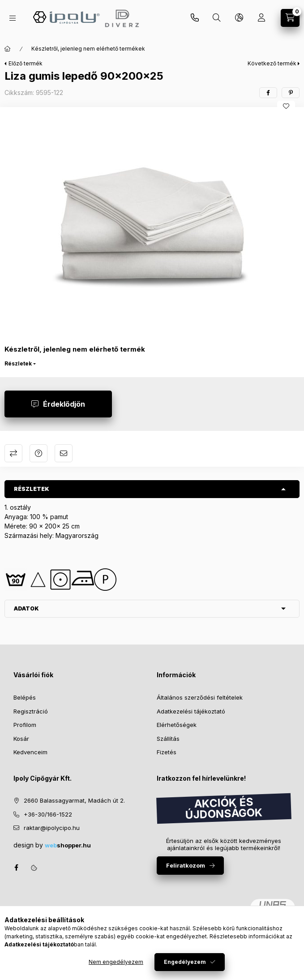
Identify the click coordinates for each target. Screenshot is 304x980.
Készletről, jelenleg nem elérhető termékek (88, 49)
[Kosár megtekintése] (290, 18)
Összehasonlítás (13, 453)
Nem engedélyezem (116, 962)
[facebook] (268, 93)
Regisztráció (31, 711)
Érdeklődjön (64, 404)
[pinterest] (291, 93)
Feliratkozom (186, 865)
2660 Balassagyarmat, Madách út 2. (74, 800)
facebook (16, 868)
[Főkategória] (8, 49)
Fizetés (167, 752)
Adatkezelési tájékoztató (191, 711)
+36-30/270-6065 (195, 18)
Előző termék (26, 63)
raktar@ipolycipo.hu (52, 828)
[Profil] (261, 18)
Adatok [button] (26, 608)
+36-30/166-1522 (48, 814)
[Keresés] (217, 18)
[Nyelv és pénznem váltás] (239, 18)
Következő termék (272, 63)
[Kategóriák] (13, 18)
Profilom (25, 725)
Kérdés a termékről (39, 453)
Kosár (21, 739)
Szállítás (168, 739)
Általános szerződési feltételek (200, 697)
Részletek (18, 363)
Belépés (25, 697)
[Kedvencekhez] (286, 106)
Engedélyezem (185, 962)
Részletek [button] (32, 489)
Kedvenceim (30, 752)
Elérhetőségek (177, 725)
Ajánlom (64, 453)
